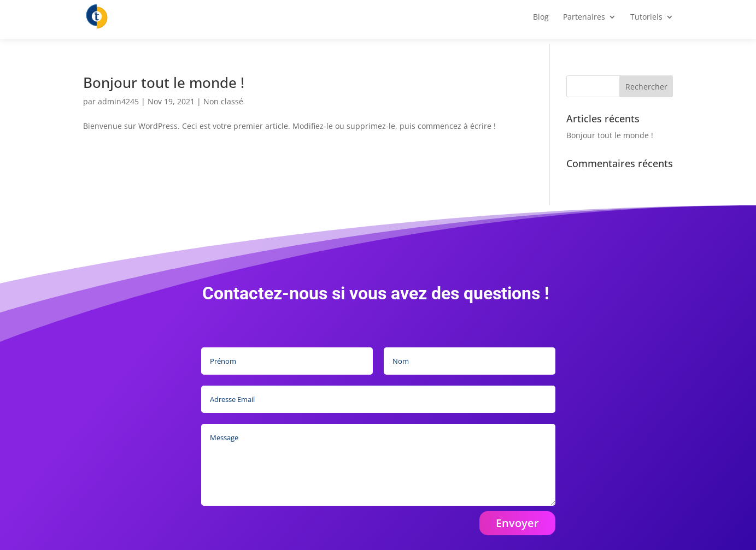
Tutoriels (646, 22)
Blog (541, 22)
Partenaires (584, 22)
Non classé (223, 101)
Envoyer (517, 523)
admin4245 (118, 101)
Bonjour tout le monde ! (164, 82)
